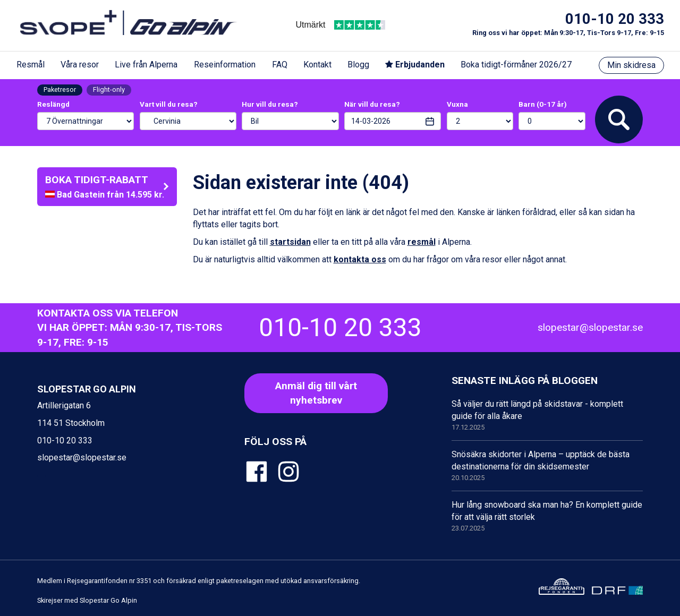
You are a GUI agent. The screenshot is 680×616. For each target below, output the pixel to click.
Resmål (31, 65)
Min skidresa (631, 65)
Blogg (358, 65)
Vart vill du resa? (169, 104)
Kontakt (317, 65)
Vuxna (457, 104)
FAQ (280, 65)
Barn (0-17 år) (543, 104)
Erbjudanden (415, 65)
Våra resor (80, 65)
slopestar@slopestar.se (590, 327)
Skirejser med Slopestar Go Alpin (87, 600)
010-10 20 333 (615, 19)
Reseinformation (225, 65)
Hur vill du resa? (270, 104)
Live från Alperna (146, 65)
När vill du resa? (372, 104)
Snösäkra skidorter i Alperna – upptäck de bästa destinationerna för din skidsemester (547, 466)
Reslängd (53, 104)
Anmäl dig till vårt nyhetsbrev (316, 393)
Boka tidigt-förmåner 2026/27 (516, 65)
